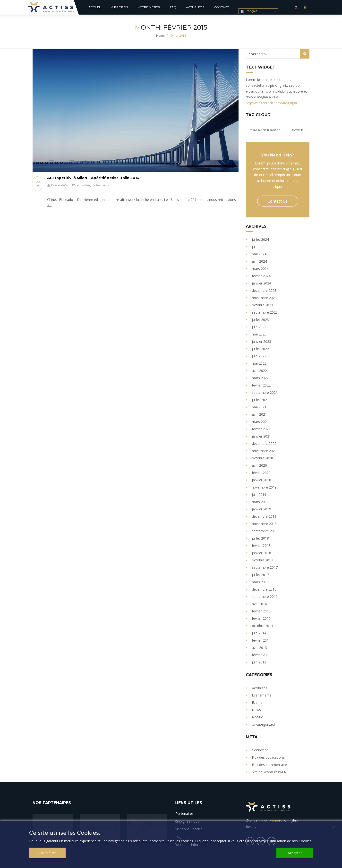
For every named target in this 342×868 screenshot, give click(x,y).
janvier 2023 (261, 341)
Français (249, 11)
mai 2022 (259, 363)
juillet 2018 (260, 538)
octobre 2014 (262, 626)
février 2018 (261, 546)
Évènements (100, 185)
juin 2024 (259, 247)
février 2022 (261, 385)
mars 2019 (260, 502)
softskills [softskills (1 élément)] (297, 130)
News (256, 710)
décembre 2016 (264, 589)
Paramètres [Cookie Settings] (47, 853)
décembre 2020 (264, 443)
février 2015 (261, 618)
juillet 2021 (260, 400)
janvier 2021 (261, 436)
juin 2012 (259, 662)
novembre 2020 (264, 451)
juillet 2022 (260, 349)
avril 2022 (259, 371)
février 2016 (261, 611)
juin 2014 (259, 633)
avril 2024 (259, 261)
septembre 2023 (265, 312)
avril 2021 (259, 414)
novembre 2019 (264, 487)
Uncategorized (263, 724)
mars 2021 (260, 422)
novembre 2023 (264, 298)
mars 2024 (260, 269)
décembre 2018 (264, 516)
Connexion (260, 750)
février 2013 (261, 655)
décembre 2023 (264, 290)
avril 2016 (259, 604)
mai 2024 (259, 254)
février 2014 (261, 640)
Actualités (83, 185)
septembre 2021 (265, 392)
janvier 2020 (261, 480)
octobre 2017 (262, 560)
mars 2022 (260, 378)
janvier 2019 (261, 509)
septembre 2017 (265, 567)
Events (257, 702)
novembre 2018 (264, 524)
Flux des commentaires (270, 765)
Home (160, 36)
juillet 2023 (260, 320)
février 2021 (261, 429)
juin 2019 (259, 494)
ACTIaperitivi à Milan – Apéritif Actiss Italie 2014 (93, 178)
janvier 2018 (261, 553)
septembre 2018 (265, 531)
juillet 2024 (260, 239)
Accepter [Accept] (295, 853)
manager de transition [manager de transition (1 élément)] (265, 130)
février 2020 (261, 473)
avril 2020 (259, 465)
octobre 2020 (262, 458)
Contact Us (278, 201)
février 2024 (261, 276)
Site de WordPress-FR (269, 772)
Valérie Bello (59, 185)
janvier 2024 (261, 283)
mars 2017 (260, 582)
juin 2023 (259, 327)
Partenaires (184, 813)
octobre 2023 (262, 305)
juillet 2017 (260, 575)
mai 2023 (259, 334)
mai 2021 (259, 407)
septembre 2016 (265, 597)
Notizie (257, 717)
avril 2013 (259, 648)
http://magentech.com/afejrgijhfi (271, 103)
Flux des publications (268, 757)
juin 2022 (259, 356)
